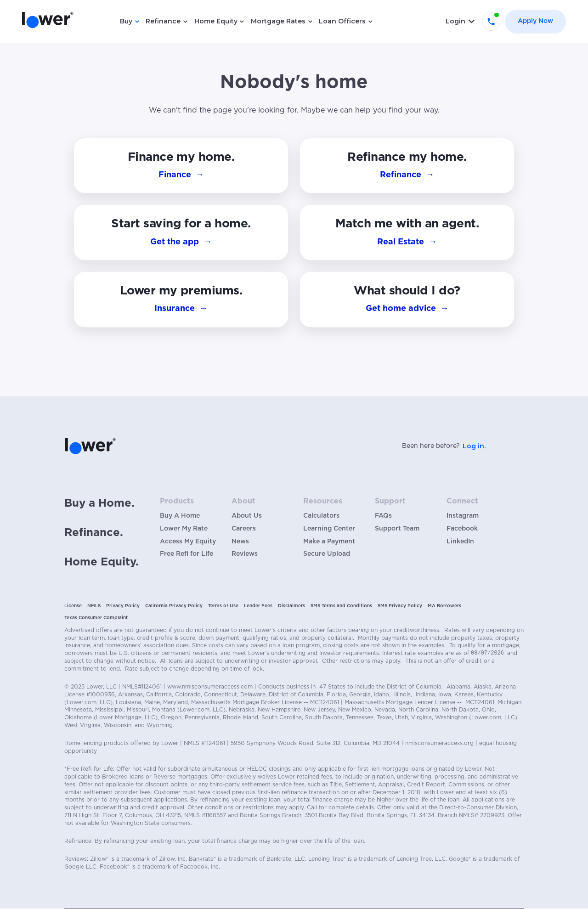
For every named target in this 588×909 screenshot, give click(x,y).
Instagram (463, 516)
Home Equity (216, 21)
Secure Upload (327, 554)
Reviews (245, 554)
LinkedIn (460, 542)
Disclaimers (291, 606)
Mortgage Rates (278, 21)
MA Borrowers (444, 606)
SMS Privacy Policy (400, 606)
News (240, 542)
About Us (247, 516)
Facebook (462, 529)
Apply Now (535, 21)
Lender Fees (258, 606)
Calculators (321, 516)
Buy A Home (180, 516)
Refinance (163, 21)
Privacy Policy (123, 606)
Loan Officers (342, 21)
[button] (407, 299)
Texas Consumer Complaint (96, 618)
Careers (244, 529)
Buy (126, 21)
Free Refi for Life (187, 554)
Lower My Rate (184, 529)
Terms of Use (223, 606)
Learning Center (329, 529)
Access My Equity (188, 542)
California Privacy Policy (174, 606)
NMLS (94, 606)
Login (455, 21)
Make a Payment (329, 542)
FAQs (383, 516)
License (73, 606)
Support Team (397, 529)
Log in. (474, 446)
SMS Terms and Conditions (341, 606)
